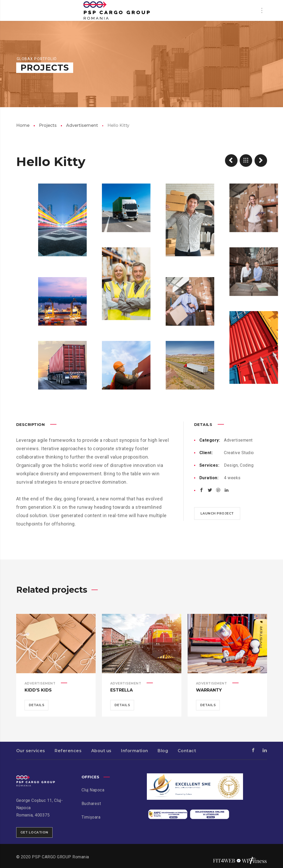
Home (23, 125)
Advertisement (82, 125)
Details (37, 705)
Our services (31, 751)
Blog (163, 751)
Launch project (217, 513)
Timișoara (91, 817)
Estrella (122, 690)
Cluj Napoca (93, 790)
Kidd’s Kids (38, 690)
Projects (48, 125)
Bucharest (91, 804)
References (68, 751)
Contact (187, 751)
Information (135, 751)
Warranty (209, 690)
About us (101, 751)
